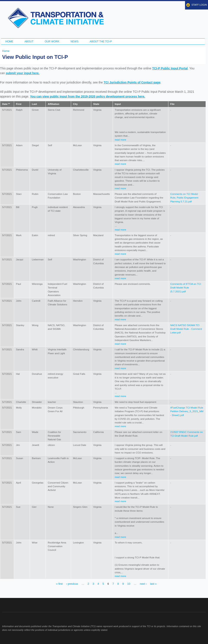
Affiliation (53, 104)
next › (143, 584)
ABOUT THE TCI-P (101, 42)
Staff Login (199, 5)
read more (120, 140)
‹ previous (72, 584)
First (19, 104)
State (96, 104)
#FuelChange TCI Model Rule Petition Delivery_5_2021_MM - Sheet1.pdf (187, 411)
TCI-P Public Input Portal (170, 68)
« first (59, 584)
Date (6, 104)
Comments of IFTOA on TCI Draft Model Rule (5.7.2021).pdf (186, 288)
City (75, 104)
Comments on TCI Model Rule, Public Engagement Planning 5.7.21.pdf (184, 198)
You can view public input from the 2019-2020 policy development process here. (88, 96)
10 (129, 584)
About (29, 42)
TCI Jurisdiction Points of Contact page (132, 82)
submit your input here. (23, 73)
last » (153, 584)
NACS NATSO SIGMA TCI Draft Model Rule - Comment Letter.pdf (186, 329)
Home (9, 42)
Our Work (52, 42)
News (75, 42)
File (172, 104)
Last (34, 104)
